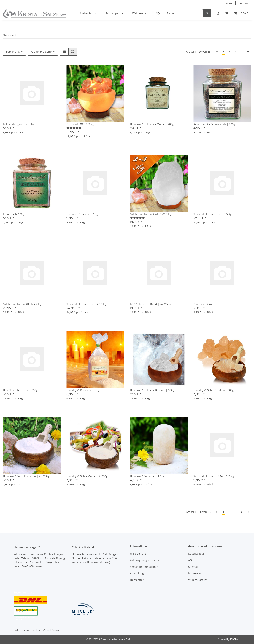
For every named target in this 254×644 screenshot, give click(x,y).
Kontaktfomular (32, 566)
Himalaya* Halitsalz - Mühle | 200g (152, 124)
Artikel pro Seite (41, 52)
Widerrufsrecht (198, 580)
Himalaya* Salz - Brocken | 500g (214, 390)
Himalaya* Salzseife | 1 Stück (148, 476)
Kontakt (243, 3)
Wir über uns (138, 554)
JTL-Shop (235, 639)
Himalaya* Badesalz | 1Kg (83, 390)
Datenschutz (196, 554)
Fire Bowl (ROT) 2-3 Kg (80, 124)
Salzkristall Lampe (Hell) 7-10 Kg (86, 304)
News (229, 3)
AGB (191, 560)
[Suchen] (183, 13)
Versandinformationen (144, 567)
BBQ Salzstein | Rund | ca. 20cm (150, 304)
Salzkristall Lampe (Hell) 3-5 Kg (213, 214)
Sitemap (193, 567)
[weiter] (248, 51)
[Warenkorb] (241, 13)
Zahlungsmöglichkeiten (145, 560)
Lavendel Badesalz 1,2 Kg (82, 214)
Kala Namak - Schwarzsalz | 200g (214, 124)
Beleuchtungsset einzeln (18, 124)
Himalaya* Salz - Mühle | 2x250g (87, 476)
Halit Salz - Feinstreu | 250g (20, 390)
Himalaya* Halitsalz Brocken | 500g (152, 390)
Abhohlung (137, 573)
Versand (56, 630)
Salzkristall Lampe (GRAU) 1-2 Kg (214, 476)
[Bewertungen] (74, 128)
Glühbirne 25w (203, 304)
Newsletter (137, 580)
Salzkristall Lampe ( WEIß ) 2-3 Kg (151, 214)
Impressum (195, 573)
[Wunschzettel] (227, 13)
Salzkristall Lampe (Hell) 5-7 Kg (22, 304)
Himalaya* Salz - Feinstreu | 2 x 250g (26, 476)
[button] (218, 13)
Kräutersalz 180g (14, 214)
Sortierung (13, 52)
